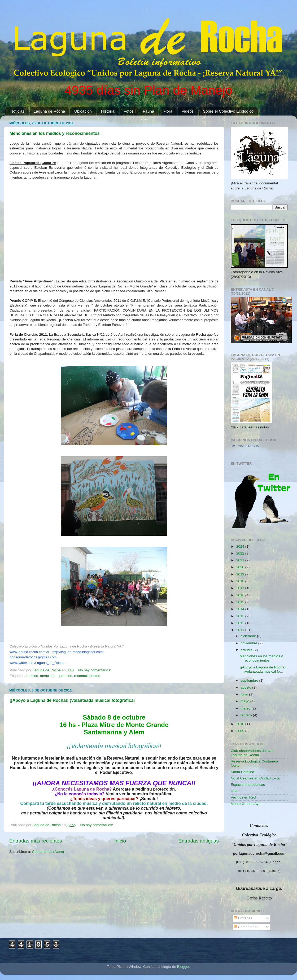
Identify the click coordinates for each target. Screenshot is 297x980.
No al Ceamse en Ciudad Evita (255, 778)
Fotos (129, 111)
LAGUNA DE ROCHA (245, 446)
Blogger (183, 967)
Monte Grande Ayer (246, 804)
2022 (241, 553)
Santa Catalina (243, 772)
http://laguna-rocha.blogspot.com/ (78, 652)
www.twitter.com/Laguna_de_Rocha (37, 663)
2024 (241, 546)
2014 (241, 609)
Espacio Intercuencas (248, 785)
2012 (241, 623)
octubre (247, 650)
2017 (241, 588)
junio (245, 694)
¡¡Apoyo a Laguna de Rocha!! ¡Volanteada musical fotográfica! (72, 700)
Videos (188, 111)
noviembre (249, 643)
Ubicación (83, 111)
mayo (245, 701)
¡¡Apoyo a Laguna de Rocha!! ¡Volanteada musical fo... (263, 669)
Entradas (243, 918)
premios (66, 676)
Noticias (17, 111)
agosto (246, 687)
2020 (241, 567)
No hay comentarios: (95, 670)
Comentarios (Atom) (48, 852)
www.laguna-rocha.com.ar (29, 652)
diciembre (249, 636)
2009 (241, 731)
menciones (49, 676)
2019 (241, 574)
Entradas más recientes (36, 841)
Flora (168, 111)
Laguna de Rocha (49, 111)
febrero (247, 715)
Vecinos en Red (243, 797)
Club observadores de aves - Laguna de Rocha (254, 753)
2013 (241, 616)
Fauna (149, 111)
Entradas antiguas (199, 841)
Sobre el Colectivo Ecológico (228, 111)
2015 (241, 602)
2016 (241, 595)
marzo (246, 708)
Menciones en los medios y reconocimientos (55, 133)
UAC (235, 791)
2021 (241, 560)
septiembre (250, 680)
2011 (241, 630)
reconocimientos (87, 676)
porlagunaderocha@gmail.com (33, 657)
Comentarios (246, 927)
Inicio (120, 841)
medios (32, 676)
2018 (241, 581)
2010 (241, 724)
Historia (108, 111)
